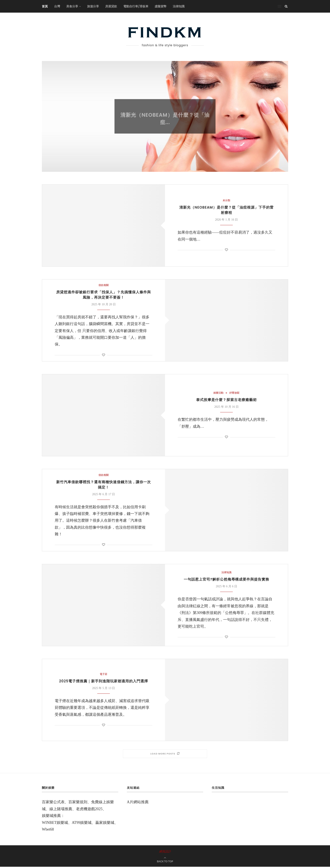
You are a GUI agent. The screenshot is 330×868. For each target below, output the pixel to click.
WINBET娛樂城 (55, 824)
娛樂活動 (218, 394)
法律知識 (179, 6)
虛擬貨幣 (161, 6)
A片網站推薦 (138, 803)
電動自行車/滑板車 (136, 6)
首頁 (45, 6)
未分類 (165, 113)
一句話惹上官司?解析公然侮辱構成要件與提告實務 (227, 581)
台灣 (57, 6)
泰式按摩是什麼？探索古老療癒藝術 (226, 401)
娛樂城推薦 (51, 817)
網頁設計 (165, 853)
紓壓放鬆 (235, 394)
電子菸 (104, 675)
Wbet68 (48, 831)
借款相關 (104, 285)
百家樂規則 (78, 803)
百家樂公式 (51, 803)
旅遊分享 (93, 6)
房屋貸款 (111, 6)
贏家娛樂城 (105, 824)
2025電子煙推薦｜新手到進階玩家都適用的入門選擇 (104, 683)
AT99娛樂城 (82, 824)
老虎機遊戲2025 (89, 810)
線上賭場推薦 (61, 810)
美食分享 (72, 6)
